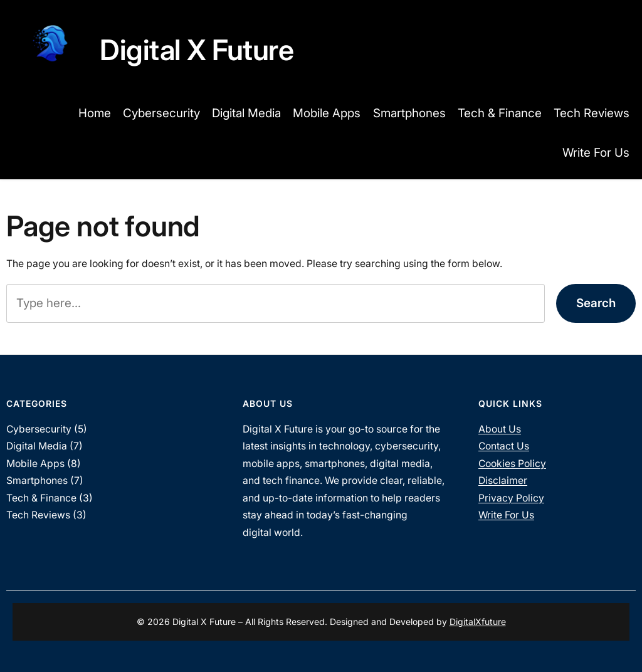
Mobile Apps (35, 464)
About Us (500, 429)
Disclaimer (503, 480)
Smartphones (37, 480)
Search (596, 303)
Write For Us (506, 515)
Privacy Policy (511, 498)
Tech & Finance (41, 498)
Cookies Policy (512, 464)
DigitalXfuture (478, 622)
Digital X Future (197, 50)
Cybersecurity (39, 429)
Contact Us (504, 446)
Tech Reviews (38, 515)
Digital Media (37, 446)
